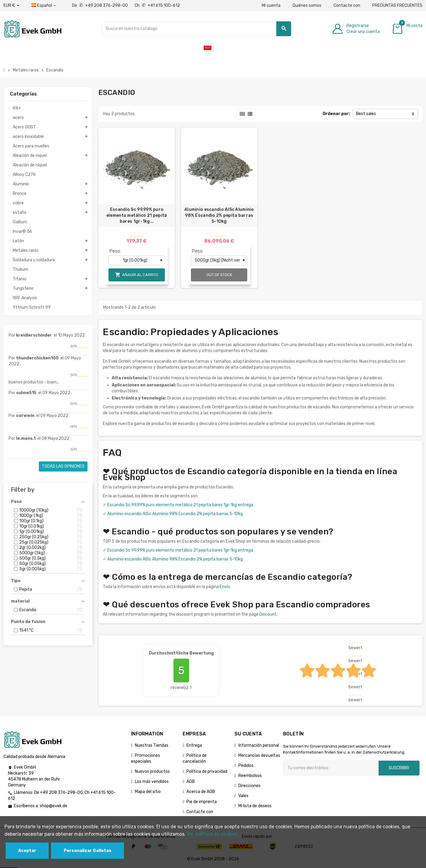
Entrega (194, 745)
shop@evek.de (54, 806)
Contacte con (347, 5)
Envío (225, 587)
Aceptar (27, 851)
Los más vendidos (152, 782)
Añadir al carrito (137, 275)
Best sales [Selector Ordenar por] (366, 114)
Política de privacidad (207, 771)
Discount (268, 614)
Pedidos (246, 766)
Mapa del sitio (148, 792)
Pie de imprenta (202, 802)
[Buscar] (197, 29)
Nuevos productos (152, 771)
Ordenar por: (336, 114)
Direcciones (249, 786)
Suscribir (399, 768)
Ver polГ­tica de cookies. (213, 834)
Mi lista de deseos (255, 806)
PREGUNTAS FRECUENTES (397, 5)
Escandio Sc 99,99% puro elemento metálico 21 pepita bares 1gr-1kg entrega (180, 505)
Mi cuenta (271, 5)
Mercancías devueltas (259, 755)
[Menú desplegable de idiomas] (44, 6)
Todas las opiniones (63, 466)
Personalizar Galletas (88, 851)
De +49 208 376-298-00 (100, 5)
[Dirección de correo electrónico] (331, 768)
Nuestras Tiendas (152, 745)
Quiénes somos (307, 5)
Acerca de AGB (201, 792)
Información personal (259, 745)
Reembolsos (250, 776)
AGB (191, 782)
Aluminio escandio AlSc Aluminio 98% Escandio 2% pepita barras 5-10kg (219, 215)
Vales (243, 796)
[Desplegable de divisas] (11, 6)
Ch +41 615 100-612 (157, 5)
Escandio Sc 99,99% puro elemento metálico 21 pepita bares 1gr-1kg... (137, 215)
